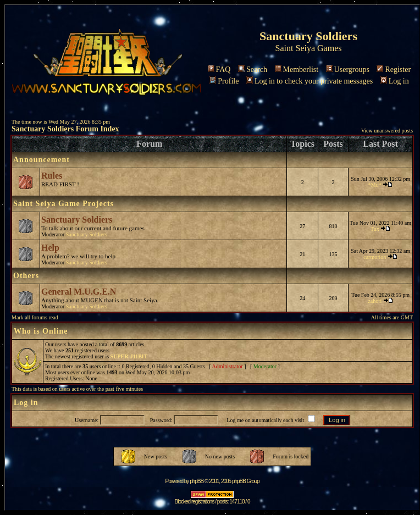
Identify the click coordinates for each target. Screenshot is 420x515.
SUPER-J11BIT (129, 356)
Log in (395, 81)
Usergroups (348, 70)
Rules (52, 176)
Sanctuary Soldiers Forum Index (65, 129)
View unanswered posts (387, 131)
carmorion (375, 257)
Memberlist (297, 70)
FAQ (219, 70)
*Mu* (375, 185)
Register (394, 70)
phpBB (197, 481)
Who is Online (41, 331)
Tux (375, 229)
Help (50, 248)
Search (253, 70)
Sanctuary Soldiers (77, 220)
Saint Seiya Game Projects (63, 204)
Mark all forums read (35, 317)
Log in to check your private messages (310, 81)
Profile (224, 81)
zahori (375, 301)
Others (26, 276)
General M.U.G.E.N (79, 292)
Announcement (42, 160)
